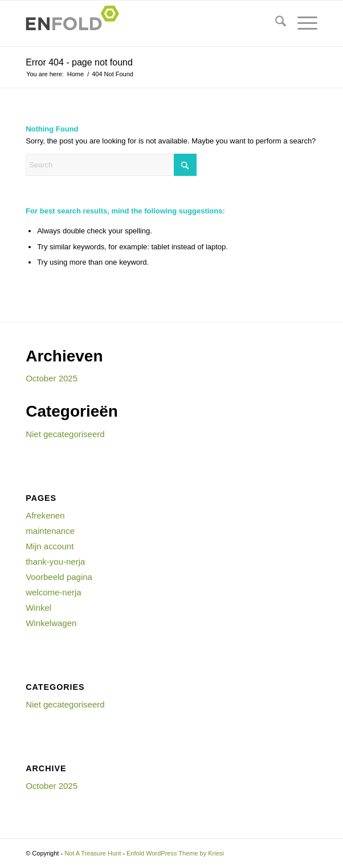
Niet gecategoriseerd (65, 434)
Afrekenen (45, 515)
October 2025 (52, 378)
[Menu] (302, 23)
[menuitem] (275, 23)
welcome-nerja (54, 592)
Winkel (38, 608)
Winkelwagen (51, 623)
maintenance (50, 531)
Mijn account (50, 546)
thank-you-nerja (55, 561)
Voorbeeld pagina (59, 577)
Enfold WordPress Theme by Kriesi (175, 853)
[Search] (275, 23)
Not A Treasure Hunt (93, 853)
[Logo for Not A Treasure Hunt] (142, 23)
